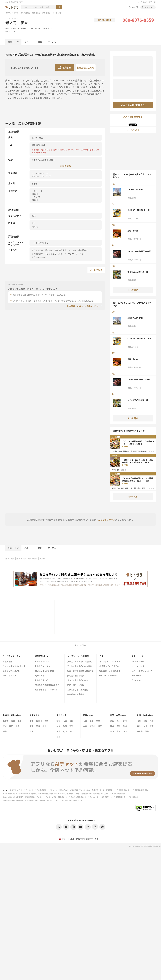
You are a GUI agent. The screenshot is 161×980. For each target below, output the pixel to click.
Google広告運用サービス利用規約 (87, 794)
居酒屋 (8, 28)
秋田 (11, 726)
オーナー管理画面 (106, 790)
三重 (58, 731)
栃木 (44, 726)
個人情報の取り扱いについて (50, 800)
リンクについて (85, 790)
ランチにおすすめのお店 (78, 680)
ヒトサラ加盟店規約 (45, 794)
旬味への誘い (41, 676)
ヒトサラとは (26, 790)
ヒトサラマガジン (43, 666)
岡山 (112, 731)
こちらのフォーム (107, 520)
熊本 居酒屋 (36, 13)
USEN (5, 790)
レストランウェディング (142, 671)
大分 (145, 726)
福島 (5, 731)
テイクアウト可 (11, 31)
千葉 (46, 721)
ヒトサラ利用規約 (120, 790)
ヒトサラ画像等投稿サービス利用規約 (124, 797)
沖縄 (147, 731)
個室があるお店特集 (76, 694)
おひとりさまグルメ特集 (78, 690)
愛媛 (125, 721)
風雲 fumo (133, 231)
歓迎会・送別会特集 (76, 676)
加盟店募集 (74, 790)
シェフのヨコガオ (10, 676)
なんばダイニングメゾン (110, 662)
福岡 (139, 721)
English (71, 839)
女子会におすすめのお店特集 (79, 662)
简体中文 (80, 839)
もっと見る (133, 290)
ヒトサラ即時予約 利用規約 (138, 790)
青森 (13, 721)
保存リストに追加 (105, 20)
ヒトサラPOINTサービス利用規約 (97, 797)
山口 (125, 731)
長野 (71, 721)
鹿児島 (140, 731)
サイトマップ (53, 790)
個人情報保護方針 (31, 800)
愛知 (71, 726)
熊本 (7, 558)
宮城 (5, 726)
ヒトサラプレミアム (11, 671)
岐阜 (58, 726)
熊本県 (16, 13)
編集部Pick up (42, 656)
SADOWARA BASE (136, 190)
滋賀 (100, 726)
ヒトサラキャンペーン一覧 (46, 690)
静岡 (65, 726)
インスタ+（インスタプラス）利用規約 (50, 797)
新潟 (58, 721)
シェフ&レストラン (12, 656)
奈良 (85, 726)
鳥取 (118, 726)
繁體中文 (89, 839)
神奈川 (39, 721)
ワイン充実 (71, 250)
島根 (125, 726)
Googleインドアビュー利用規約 (113, 794)
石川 (71, 731)
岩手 (19, 721)
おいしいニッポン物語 (44, 671)
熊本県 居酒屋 (25, 13)
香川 (118, 721)
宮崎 (152, 726)
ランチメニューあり (54, 254)
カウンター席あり (39, 257)
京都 (98, 721)
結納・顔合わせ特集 (76, 685)
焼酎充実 (49, 250)
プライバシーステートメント (72, 800)
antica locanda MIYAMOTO (139, 251)
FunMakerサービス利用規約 (13, 800)
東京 (32, 721)
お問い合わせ (64, 790)
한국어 (98, 839)
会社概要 (95, 790)
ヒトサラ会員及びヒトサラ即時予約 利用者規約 (20, 794)
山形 (18, 726)
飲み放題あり (37, 254)
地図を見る (66, 166)
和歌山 (92, 726)
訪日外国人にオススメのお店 (47, 685)
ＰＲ (101, 656)
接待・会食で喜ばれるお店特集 (80, 671)
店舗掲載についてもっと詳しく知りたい (83, 306)
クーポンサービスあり (74, 254)
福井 (58, 736)
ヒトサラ (8, 13)
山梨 (65, 721)
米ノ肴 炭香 (17, 23)
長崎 (152, 721)
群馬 (32, 731)
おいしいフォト (138, 666)
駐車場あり (83, 250)
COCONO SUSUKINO (108, 676)
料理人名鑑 (8, 662)
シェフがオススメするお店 (14, 666)
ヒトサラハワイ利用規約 (75, 797)
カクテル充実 (37, 250)
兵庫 (92, 721)
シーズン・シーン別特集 (78, 656)
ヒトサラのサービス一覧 (147, 2)
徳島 (112, 721)
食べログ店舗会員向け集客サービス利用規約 (19, 797)
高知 (112, 726)
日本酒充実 (60, 250)
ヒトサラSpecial (42, 662)
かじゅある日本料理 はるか (139, 272)
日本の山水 (136, 680)
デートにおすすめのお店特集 (79, 666)
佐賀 (145, 721)
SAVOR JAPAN (138, 662)
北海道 (6, 721)
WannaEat (136, 676)
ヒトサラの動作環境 (39, 790)
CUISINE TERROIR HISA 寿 (139, 210)
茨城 (38, 726)
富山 (65, 731)
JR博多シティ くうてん (109, 666)
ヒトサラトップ (14, 790)
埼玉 (32, 726)
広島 (118, 731)
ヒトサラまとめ (42, 680)
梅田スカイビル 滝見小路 (110, 671)
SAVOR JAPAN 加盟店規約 (64, 794)
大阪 (85, 721)
